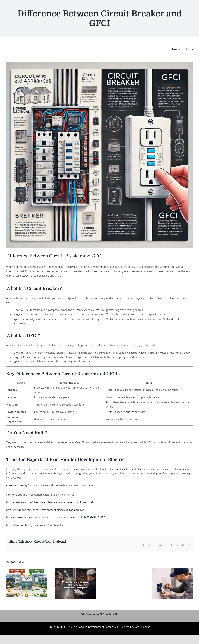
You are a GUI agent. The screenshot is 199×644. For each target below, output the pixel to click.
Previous (177, 49)
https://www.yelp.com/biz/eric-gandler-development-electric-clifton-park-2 (50, 502)
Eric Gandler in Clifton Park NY (100, 614)
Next (188, 49)
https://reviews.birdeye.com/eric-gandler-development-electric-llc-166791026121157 (56, 517)
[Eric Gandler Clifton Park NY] (99, 155)
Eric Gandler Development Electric (125, 469)
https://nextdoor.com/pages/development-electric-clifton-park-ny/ (45, 510)
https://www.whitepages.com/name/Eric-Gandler (35, 525)
